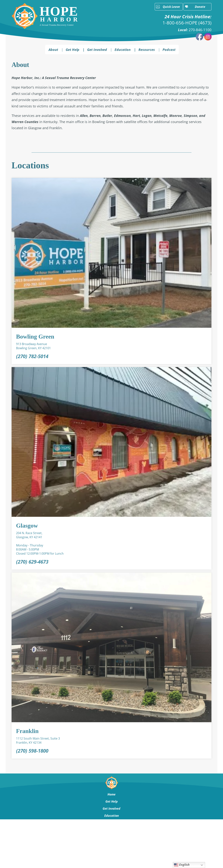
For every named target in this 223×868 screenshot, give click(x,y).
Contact (111, 837)
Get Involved (97, 50)
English (182, 865)
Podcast (169, 50)
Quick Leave (171, 7)
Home (111, 794)
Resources (147, 50)
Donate (200, 7)
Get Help (72, 50)
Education (123, 50)
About (53, 50)
